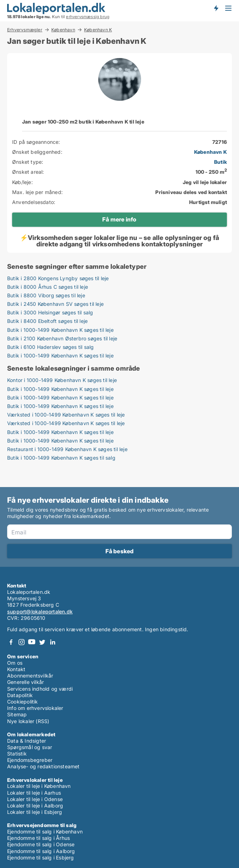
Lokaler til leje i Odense (35, 799)
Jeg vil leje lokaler (205, 182)
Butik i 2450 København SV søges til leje (55, 304)
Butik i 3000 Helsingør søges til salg (50, 312)
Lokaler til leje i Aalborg (35, 806)
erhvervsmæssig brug (88, 17)
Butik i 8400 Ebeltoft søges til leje (47, 321)
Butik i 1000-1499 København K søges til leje (60, 330)
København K (98, 30)
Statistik (17, 754)
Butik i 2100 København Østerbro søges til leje (62, 338)
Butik (220, 162)
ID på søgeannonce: (36, 142)
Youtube (32, 642)
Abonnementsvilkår (30, 676)
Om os (15, 663)
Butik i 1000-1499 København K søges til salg (61, 458)
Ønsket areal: (28, 172)
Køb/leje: (22, 182)
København (63, 30)
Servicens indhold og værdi (40, 689)
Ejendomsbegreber (30, 760)
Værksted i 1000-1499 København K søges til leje (66, 415)
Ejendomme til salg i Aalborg (41, 851)
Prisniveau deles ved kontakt (191, 192)
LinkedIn (52, 642)
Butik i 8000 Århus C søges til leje (48, 287)
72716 (220, 142)
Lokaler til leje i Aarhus (34, 793)
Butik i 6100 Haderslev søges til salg (50, 347)
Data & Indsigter (27, 741)
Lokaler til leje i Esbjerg (35, 812)
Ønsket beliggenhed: (37, 152)
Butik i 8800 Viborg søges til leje (46, 295)
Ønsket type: (28, 162)
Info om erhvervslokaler (35, 708)
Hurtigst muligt (208, 202)
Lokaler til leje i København (39, 786)
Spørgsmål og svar (30, 747)
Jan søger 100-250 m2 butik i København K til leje (83, 122)
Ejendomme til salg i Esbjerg (41, 857)
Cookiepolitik (23, 702)
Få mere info (119, 219)
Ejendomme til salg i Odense (41, 844)
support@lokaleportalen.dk (40, 611)
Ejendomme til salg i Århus (38, 838)
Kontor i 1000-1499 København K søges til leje (62, 380)
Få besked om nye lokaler (216, 8)
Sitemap (17, 714)
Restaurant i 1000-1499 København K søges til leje (67, 449)
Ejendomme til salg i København (45, 832)
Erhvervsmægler (25, 30)
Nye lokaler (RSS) (28, 721)
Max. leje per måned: (37, 192)
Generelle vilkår (25, 682)
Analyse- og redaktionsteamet (43, 766)
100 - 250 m (211, 172)
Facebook (11, 642)
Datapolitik (20, 695)
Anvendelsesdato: (34, 202)
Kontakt (16, 669)
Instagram (21, 642)
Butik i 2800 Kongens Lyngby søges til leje (58, 278)
